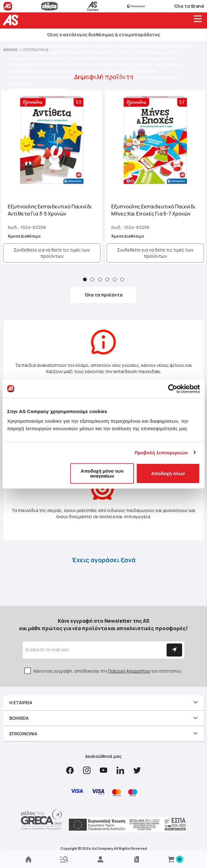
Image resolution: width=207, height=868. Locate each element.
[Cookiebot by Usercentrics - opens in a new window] (173, 389)
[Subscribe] (174, 650)
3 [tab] (100, 279)
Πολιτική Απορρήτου (129, 671)
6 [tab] (122, 279)
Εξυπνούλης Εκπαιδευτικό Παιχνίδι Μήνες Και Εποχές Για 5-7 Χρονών (153, 210)
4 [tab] (107, 279)
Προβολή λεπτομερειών (161, 452)
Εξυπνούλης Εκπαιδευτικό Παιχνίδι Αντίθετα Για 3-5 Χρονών (50, 210)
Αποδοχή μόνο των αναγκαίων (102, 473)
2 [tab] (92, 279)
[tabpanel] (52, 177)
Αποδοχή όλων (168, 473)
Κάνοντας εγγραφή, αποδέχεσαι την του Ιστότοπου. (108, 671)
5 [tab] (115, 279)
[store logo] (12, 20)
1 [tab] (85, 279)
